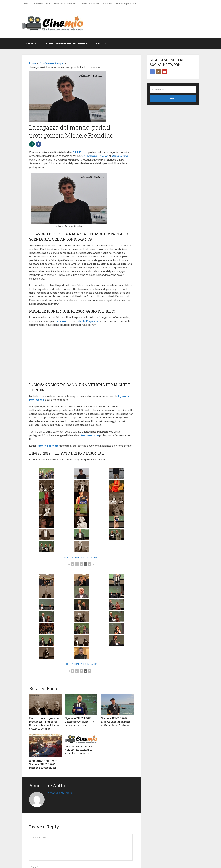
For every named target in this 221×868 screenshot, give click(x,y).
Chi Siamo (32, 44)
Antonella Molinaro (60, 793)
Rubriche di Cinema (64, 4)
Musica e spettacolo (126, 4)
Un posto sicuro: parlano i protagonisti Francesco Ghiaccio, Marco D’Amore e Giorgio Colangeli (45, 723)
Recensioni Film (40, 4)
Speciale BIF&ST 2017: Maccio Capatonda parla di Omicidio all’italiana (116, 722)
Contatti (101, 44)
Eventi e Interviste (88, 4)
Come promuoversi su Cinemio (66, 44)
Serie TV (107, 4)
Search (173, 98)
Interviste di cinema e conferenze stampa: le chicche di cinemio (79, 749)
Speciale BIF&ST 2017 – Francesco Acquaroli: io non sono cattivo (79, 722)
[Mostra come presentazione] (81, 558)
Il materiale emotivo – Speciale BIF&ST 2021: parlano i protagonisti (43, 764)
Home (25, 4)
